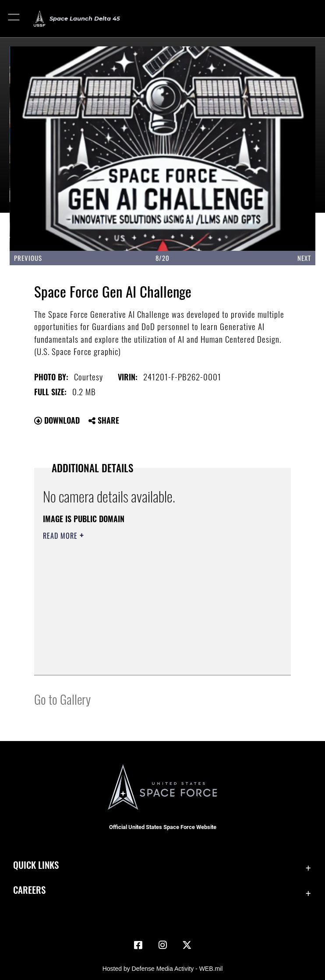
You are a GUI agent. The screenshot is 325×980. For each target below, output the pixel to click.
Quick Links (36, 865)
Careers (29, 890)
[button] (14, 19)
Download (57, 420)
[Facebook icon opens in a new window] (138, 945)
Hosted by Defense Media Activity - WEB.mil (163, 969)
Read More (61, 536)
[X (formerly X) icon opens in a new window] (187, 945)
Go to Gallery (62, 699)
